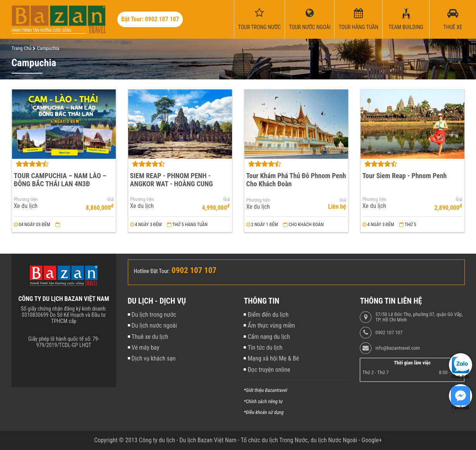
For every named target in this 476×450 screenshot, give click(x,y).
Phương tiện (26, 199)
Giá (111, 199)
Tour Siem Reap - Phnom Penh (405, 176)
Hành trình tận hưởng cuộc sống (41, 30)
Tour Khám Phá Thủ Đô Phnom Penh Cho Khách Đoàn (296, 180)
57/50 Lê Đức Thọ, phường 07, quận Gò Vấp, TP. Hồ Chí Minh (419, 317)
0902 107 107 (389, 333)
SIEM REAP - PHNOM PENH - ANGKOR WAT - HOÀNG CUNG (172, 180)
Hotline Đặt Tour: (152, 271)
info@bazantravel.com (398, 348)
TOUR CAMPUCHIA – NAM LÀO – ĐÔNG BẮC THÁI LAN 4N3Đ (60, 180)
